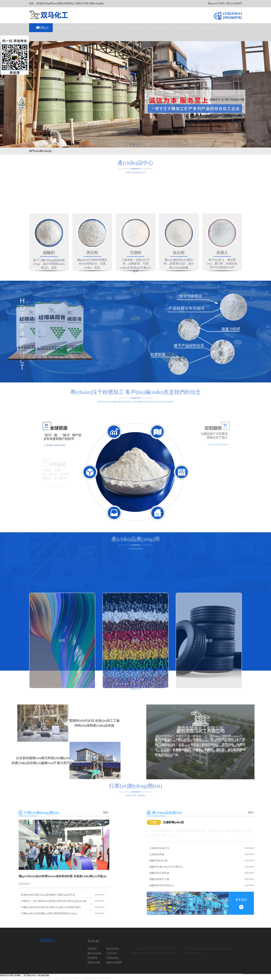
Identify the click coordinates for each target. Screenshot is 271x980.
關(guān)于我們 (216, 3)
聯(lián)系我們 (234, 3)
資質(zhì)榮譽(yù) (183, 28)
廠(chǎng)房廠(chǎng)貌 (88, 32)
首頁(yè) (43, 28)
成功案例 (135, 28)
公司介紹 (112, 28)
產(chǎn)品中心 (65, 28)
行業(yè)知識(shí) (159, 28)
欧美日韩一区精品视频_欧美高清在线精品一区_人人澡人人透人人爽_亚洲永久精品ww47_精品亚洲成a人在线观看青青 (55, 978)
